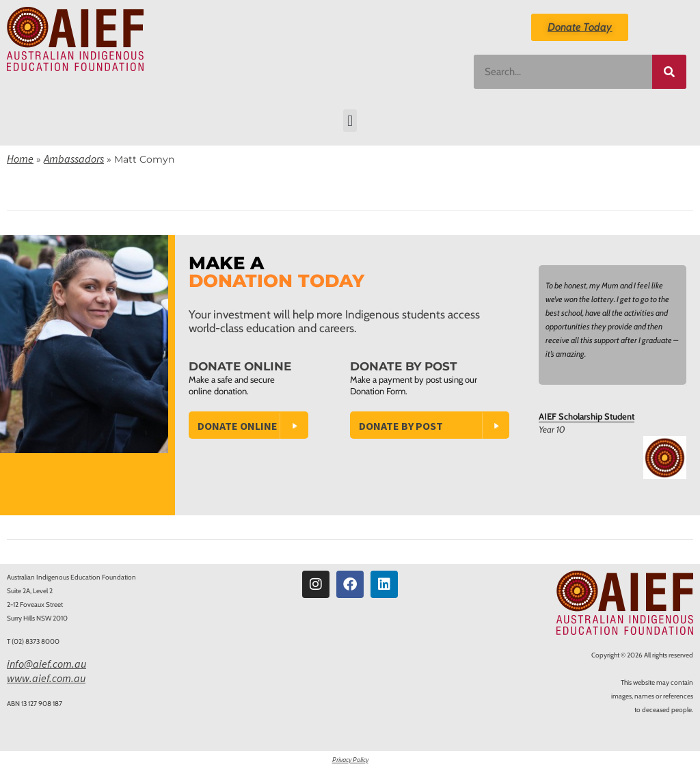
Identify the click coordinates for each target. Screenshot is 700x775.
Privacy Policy (350, 760)
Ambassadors (74, 159)
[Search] (669, 72)
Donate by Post (401, 426)
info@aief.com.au (46, 664)
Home (20, 159)
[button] (350, 121)
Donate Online (238, 426)
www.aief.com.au (46, 678)
